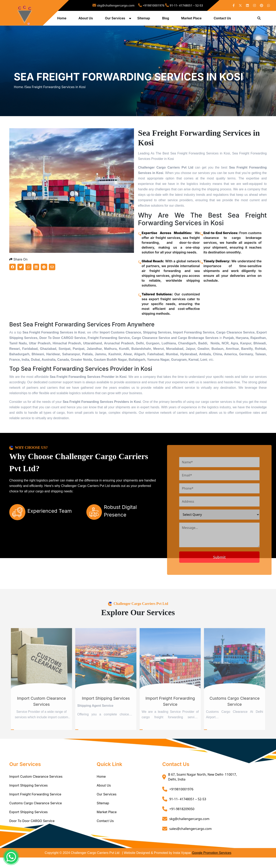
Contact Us (223, 19)
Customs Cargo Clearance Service (36, 815)
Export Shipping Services (28, 823)
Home (62, 19)
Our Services (115, 19)
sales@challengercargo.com (190, 840)
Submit (232, 568)
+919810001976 (150, 5)
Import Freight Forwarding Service (35, 806)
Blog (166, 19)
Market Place (192, 19)
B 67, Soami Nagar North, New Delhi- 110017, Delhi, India (202, 788)
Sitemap (144, 19)
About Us (86, 19)
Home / (19, 93)
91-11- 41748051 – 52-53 (174, 5)
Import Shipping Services (28, 797)
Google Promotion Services (212, 864)
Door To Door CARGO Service (32, 832)
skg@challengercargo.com (123, 5)
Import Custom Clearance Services (36, 788)
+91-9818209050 (182, 820)
